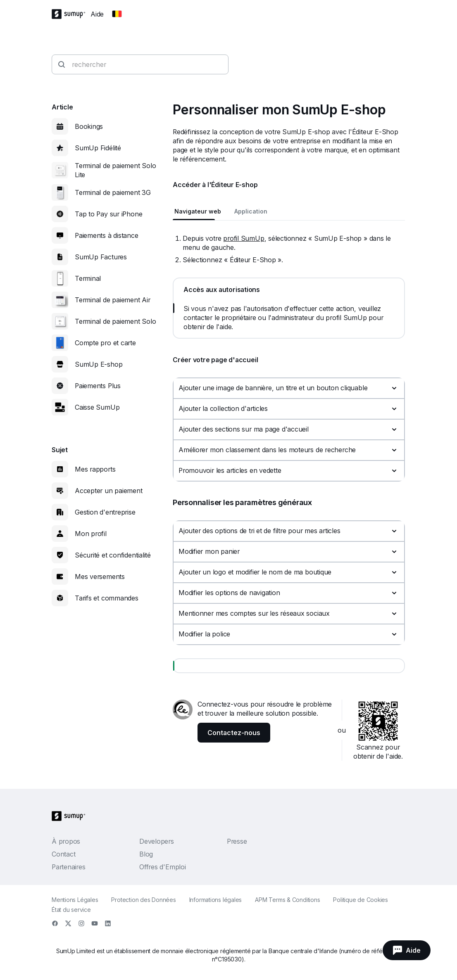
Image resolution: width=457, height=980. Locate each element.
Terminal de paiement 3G (113, 192)
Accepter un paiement (109, 491)
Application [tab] (251, 211)
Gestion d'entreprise (105, 512)
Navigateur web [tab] (198, 211)
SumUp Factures (101, 257)
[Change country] (117, 14)
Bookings (89, 126)
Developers (157, 841)
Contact (63, 854)
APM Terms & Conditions (287, 900)
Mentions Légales (75, 900)
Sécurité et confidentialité (113, 555)
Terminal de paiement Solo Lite (115, 170)
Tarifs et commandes (107, 598)
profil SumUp (244, 238)
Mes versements (100, 577)
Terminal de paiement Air (113, 300)
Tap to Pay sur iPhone (108, 214)
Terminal (88, 278)
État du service (71, 910)
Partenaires (69, 867)
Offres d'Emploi (163, 867)
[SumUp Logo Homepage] (71, 14)
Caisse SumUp (97, 407)
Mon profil (91, 534)
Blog (146, 854)
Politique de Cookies (361, 900)
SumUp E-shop (99, 364)
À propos (66, 841)
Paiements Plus (98, 386)
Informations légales (216, 900)
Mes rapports (95, 469)
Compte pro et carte (105, 343)
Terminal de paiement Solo (115, 321)
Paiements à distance (107, 235)
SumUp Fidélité (98, 148)
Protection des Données (143, 900)
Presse (237, 841)
